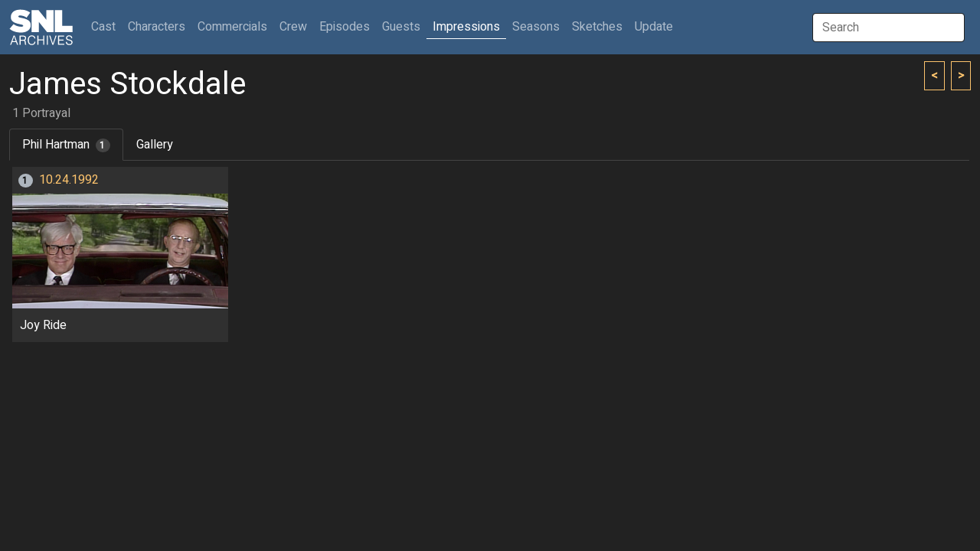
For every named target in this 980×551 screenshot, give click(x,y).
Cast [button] (106, 26)
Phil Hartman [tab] (66, 145)
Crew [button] (293, 27)
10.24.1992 (69, 180)
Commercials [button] (232, 27)
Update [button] (654, 27)
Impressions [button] (466, 27)
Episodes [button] (345, 27)
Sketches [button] (597, 27)
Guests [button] (401, 27)
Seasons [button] (536, 27)
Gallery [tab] (155, 145)
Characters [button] (157, 27)
